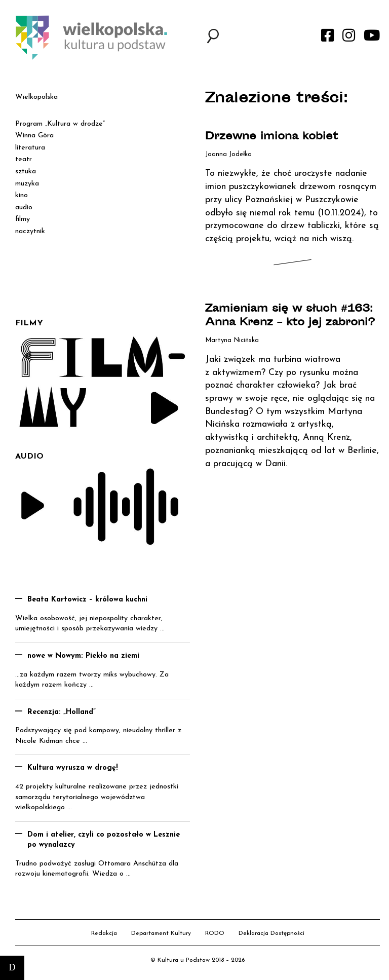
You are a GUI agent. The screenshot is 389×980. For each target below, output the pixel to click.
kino (22, 195)
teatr (24, 159)
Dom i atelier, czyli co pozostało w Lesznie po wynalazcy (104, 840)
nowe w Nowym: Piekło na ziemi (83, 656)
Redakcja (104, 933)
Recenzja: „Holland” (62, 712)
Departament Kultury (161, 933)
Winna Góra (34, 136)
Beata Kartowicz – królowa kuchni (87, 600)
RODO (215, 933)
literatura (30, 148)
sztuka (26, 172)
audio (24, 208)
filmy (23, 219)
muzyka (27, 184)
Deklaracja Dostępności (271, 933)
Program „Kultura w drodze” (60, 124)
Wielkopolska (36, 97)
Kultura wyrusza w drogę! (73, 768)
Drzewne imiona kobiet (271, 137)
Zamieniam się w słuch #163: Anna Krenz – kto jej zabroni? (290, 316)
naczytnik (30, 231)
